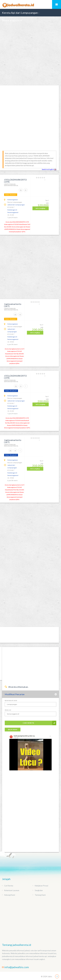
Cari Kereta (28, 723)
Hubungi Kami (10, 895)
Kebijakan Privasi (41, 886)
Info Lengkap (41, 208)
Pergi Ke (8, 710)
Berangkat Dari (11, 700)
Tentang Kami (40, 895)
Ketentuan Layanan (12, 890)
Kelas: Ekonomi (11, 195)
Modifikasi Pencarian (15, 694)
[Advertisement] (30, 54)
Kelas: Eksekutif (11, 391)
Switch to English (49, 169)
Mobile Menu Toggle (57, 4)
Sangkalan (39, 890)
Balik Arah (13, 729)
